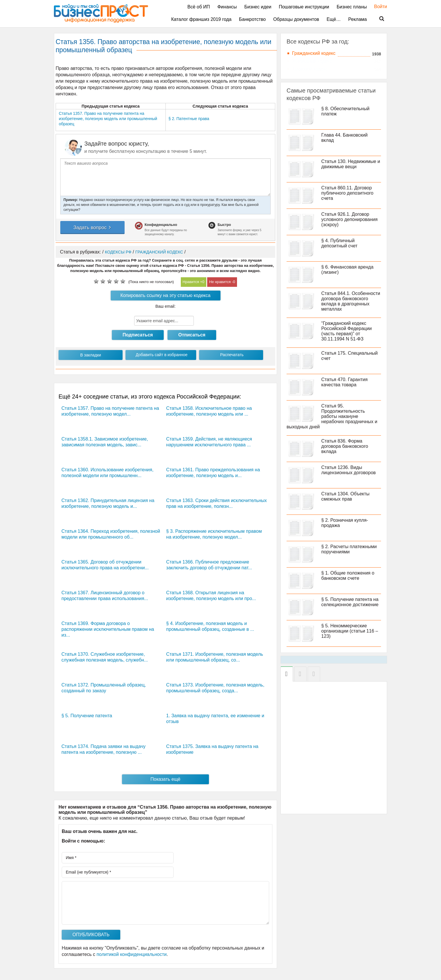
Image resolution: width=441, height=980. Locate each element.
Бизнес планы (352, 7)
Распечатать (232, 355)
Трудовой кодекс (310, 69)
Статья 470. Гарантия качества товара (345, 382)
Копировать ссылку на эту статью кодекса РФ (166, 297)
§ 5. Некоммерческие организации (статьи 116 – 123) (350, 631)
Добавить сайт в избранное (162, 355)
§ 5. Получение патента (87, 716)
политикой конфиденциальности (132, 954)
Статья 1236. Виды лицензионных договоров (349, 470)
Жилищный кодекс (312, 61)
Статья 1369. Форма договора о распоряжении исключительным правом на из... (108, 629)
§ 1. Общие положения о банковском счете (348, 576)
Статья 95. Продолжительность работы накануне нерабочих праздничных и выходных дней (332, 416)
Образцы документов (296, 19)
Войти (378, 7)
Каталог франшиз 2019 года (201, 19)
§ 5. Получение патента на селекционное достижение (350, 602)
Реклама (358, 19)
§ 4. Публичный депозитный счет (339, 243)
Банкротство (252, 19)
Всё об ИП (199, 7)
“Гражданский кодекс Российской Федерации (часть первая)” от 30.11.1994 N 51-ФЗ (347, 331)
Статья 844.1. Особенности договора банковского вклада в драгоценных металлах (351, 301)
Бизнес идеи (258, 7)
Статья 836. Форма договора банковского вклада (345, 446)
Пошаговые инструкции (304, 7)
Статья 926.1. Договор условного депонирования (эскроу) (349, 219)
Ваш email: (165, 306)
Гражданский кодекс (314, 53)
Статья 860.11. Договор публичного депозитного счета (347, 193)
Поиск (378, 19)
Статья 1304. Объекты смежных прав (346, 496)
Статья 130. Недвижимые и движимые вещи (351, 164)
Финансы (227, 7)
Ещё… (334, 19)
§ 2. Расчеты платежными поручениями (349, 549)
